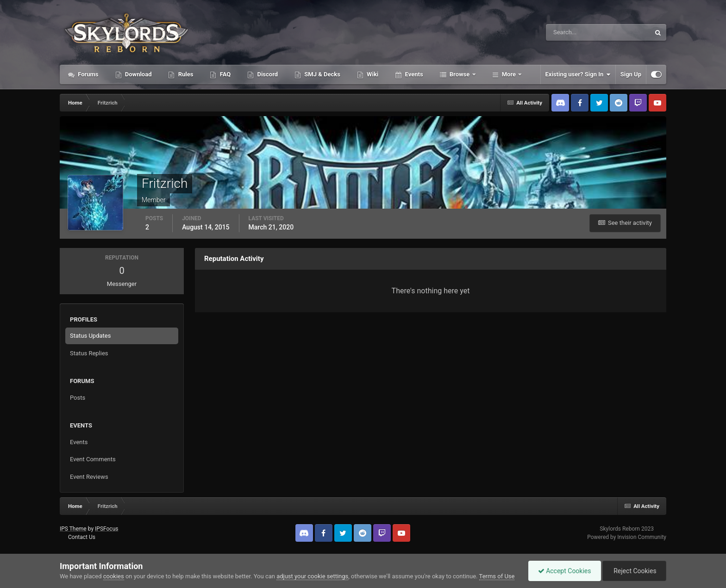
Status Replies (89, 353)
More (509, 74)
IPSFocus (106, 529)
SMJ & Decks (322, 74)
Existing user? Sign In (578, 74)
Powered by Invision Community (627, 537)
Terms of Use (497, 576)
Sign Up (631, 74)
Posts (78, 398)
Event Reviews (89, 477)
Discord (267, 74)
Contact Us (82, 537)
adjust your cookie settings (312, 576)
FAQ (224, 74)
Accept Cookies (565, 571)
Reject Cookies (634, 571)
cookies (114, 576)
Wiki (372, 74)
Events (413, 74)
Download (138, 74)
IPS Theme (73, 529)
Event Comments (93, 459)
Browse (460, 74)
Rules (185, 74)
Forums (88, 74)
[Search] (570, 32)
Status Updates (90, 336)
